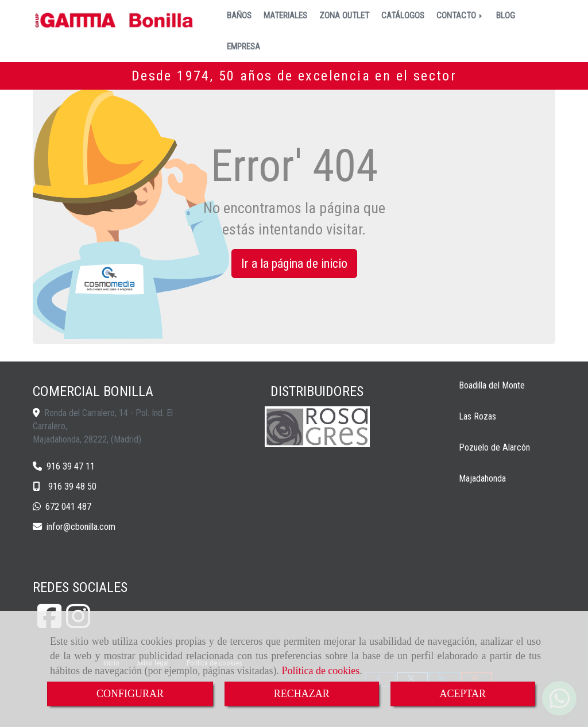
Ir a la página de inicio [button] (294, 264)
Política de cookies (320, 671)
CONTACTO (460, 16)
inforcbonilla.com (81, 527)
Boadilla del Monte (492, 385)
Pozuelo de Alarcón (494, 447)
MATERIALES (285, 16)
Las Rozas (477, 416)
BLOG (506, 16)
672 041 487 (68, 507)
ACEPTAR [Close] (463, 694)
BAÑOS (239, 16)
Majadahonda (482, 478)
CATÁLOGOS (403, 16)
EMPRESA (243, 47)
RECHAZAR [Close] (302, 694)
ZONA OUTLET (344, 16)
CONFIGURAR (130, 694)
